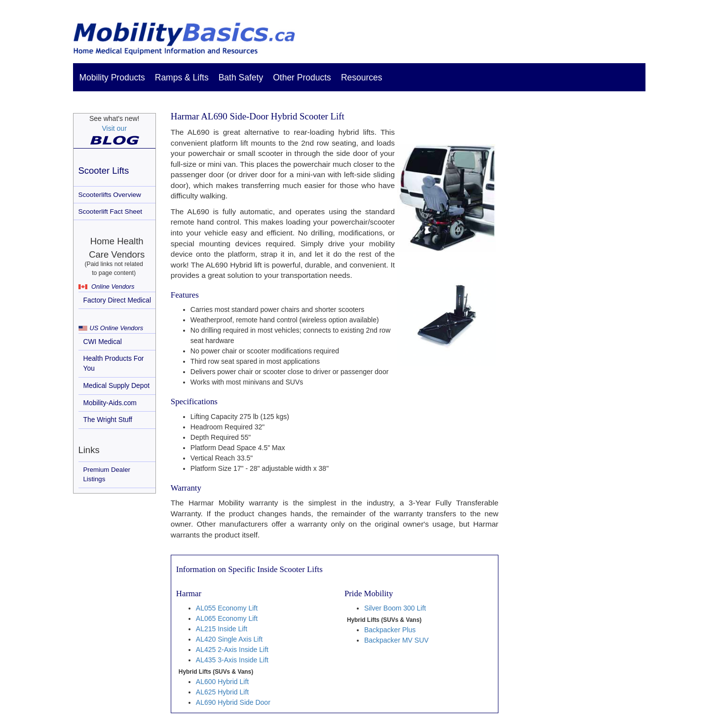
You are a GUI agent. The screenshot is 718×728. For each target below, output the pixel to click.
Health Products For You (114, 363)
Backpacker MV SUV (397, 640)
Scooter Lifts (104, 171)
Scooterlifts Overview (110, 195)
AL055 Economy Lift (227, 608)
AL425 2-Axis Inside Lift (232, 650)
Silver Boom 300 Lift (395, 608)
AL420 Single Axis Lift (229, 639)
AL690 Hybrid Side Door (233, 702)
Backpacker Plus (390, 630)
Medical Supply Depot (117, 385)
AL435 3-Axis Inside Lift (232, 660)
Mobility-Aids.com (110, 403)
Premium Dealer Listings (107, 474)
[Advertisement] (578, 278)
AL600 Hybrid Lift (222, 682)
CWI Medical (103, 342)
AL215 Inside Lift (222, 629)
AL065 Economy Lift (227, 618)
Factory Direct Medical (117, 300)
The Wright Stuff (108, 420)
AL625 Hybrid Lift (222, 692)
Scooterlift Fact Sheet (111, 211)
